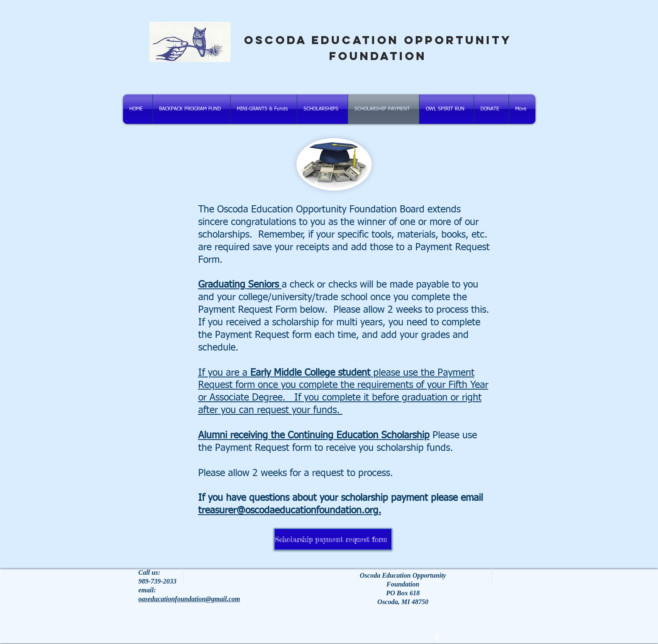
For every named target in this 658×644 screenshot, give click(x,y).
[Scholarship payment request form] (333, 539)
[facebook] (437, 638)
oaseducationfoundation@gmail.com (189, 599)
